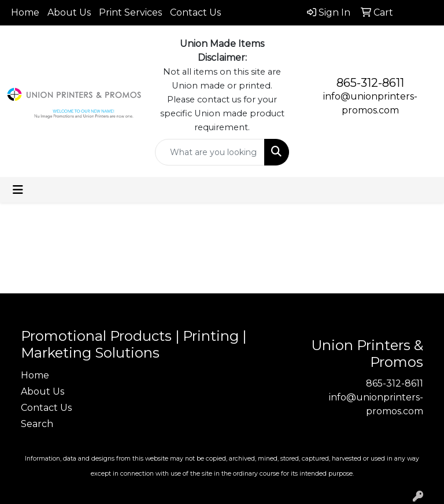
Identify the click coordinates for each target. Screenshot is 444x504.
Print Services (130, 12)
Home (25, 12)
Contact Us (195, 12)
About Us (69, 12)
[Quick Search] (210, 152)
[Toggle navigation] (18, 190)
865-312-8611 (370, 83)
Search (37, 424)
